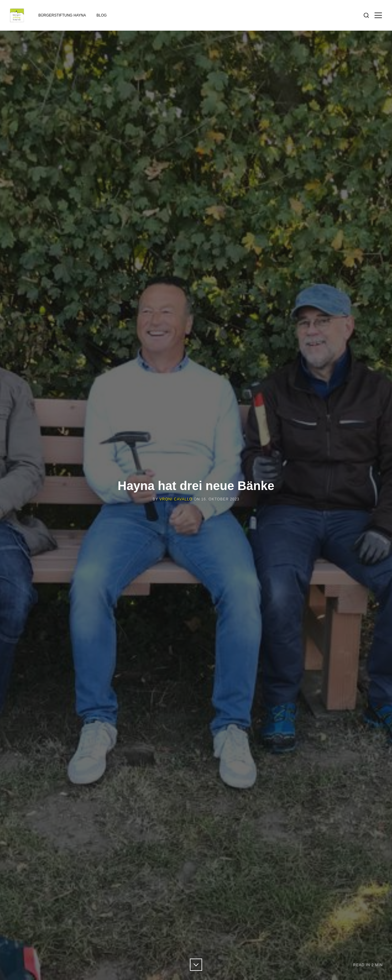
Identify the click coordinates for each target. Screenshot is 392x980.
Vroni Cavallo (176, 499)
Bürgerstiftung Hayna (62, 15)
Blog (102, 15)
